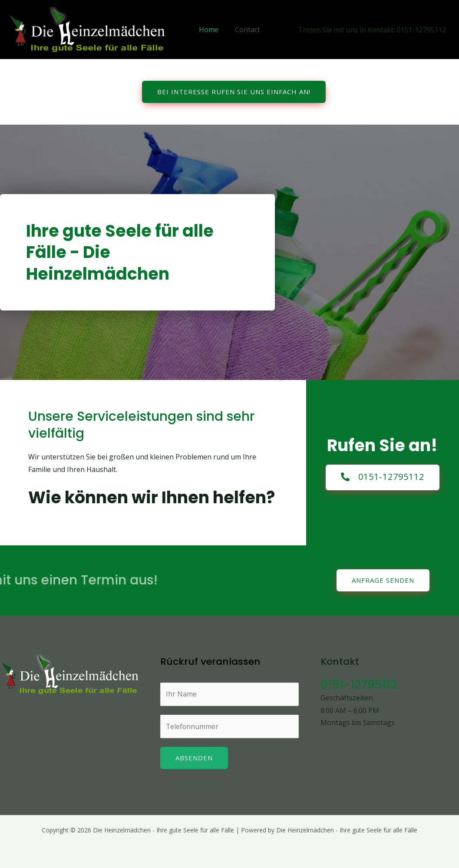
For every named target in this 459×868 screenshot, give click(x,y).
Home (210, 30)
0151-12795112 (359, 685)
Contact (246, 30)
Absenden (194, 758)
